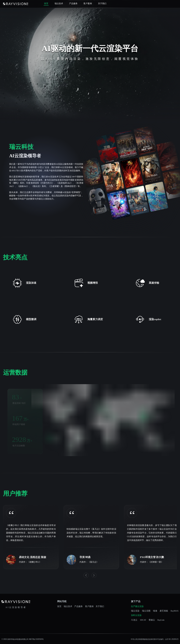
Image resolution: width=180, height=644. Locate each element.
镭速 (155, 611)
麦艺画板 (164, 611)
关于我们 (102, 4)
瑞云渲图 (146, 611)
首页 (46, 4)
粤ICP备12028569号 (36, 639)
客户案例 (88, 4)
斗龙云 (134, 620)
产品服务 (73, 4)
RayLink (161, 620)
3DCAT (143, 620)
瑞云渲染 (135, 611)
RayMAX (175, 611)
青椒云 (152, 620)
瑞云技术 (59, 4)
